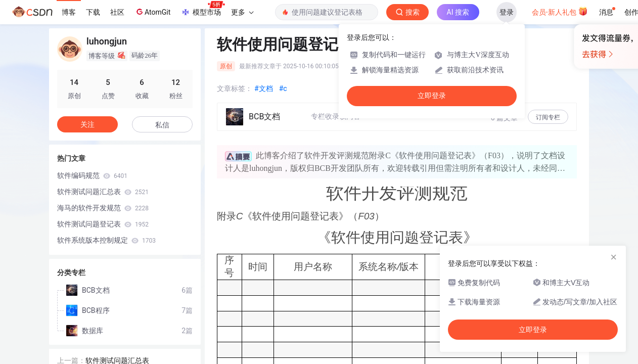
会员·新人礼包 (560, 11)
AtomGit (152, 12)
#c (283, 88)
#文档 (264, 88)
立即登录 (533, 330)
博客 (69, 12)
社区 (117, 12)
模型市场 (203, 9)
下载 (93, 12)
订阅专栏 (548, 117)
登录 (507, 12)
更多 (242, 12)
